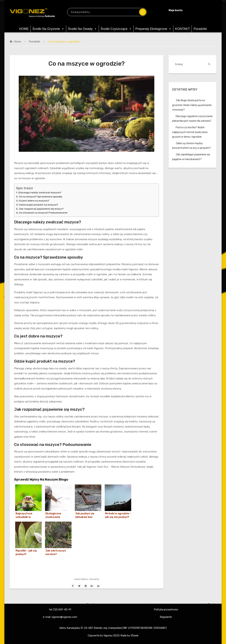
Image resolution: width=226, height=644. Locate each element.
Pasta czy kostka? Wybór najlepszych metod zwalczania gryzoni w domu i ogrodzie (190, 132)
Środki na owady (82, 29)
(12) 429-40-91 (62, 610)
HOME (24, 29)
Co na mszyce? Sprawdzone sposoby (41, 197)
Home (17, 42)
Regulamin (166, 617)
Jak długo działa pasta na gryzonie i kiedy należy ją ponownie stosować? (192, 105)
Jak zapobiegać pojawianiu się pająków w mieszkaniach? (191, 157)
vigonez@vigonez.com (64, 617)
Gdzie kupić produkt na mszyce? (39, 205)
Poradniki (200, 29)
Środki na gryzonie (48, 29)
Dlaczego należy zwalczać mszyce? (40, 192)
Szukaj (143, 12)
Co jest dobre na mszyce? (34, 201)
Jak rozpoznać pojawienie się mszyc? (41, 209)
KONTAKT (183, 29)
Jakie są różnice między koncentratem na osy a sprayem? (191, 146)
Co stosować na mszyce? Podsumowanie (43, 213)
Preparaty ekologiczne (153, 29)
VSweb (134, 636)
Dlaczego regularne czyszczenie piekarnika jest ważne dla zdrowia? (192, 119)
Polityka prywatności (166, 610)
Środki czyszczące (116, 29)
